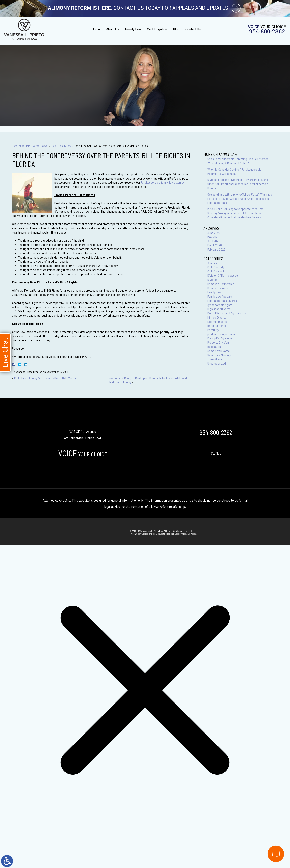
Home (96, 29)
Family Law (133, 29)
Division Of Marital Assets (223, 275)
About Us (113, 29)
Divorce (212, 280)
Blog (176, 29)
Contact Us (193, 29)
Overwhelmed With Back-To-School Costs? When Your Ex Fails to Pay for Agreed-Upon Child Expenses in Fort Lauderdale (240, 198)
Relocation (214, 346)
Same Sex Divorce (219, 351)
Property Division (218, 342)
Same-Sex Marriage (220, 355)
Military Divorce (217, 317)
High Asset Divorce (219, 309)
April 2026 (214, 241)
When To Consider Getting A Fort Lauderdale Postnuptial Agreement (234, 171)
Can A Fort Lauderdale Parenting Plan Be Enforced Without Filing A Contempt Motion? (238, 161)
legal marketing (160, 534)
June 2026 (214, 233)
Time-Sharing (216, 359)
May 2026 (213, 237)
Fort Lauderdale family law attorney (163, 182)
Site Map (216, 453)
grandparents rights (220, 305)
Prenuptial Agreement (221, 338)
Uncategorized (217, 363)
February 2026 (216, 249)
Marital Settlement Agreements (227, 313)
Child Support (216, 271)
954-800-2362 (267, 32)
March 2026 (215, 245)
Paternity (213, 330)
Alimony (212, 263)
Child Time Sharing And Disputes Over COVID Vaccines (47, 378)
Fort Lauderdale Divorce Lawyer (30, 146)
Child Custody (216, 267)
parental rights (217, 325)
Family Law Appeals (220, 296)
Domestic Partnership (221, 284)
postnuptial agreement (222, 334)
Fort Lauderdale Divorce (222, 301)
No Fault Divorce (217, 321)
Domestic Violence (219, 288)
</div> (31, 851)
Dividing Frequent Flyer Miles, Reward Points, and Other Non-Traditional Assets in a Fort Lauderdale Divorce (238, 184)
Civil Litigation (157, 29)
